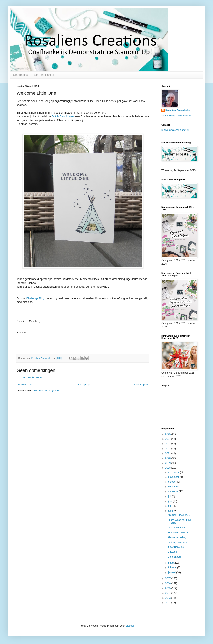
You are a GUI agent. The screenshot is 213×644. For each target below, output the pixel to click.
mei (171, 506)
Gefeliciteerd (174, 557)
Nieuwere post (26, 385)
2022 (168, 449)
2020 (168, 458)
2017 (168, 578)
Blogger (130, 626)
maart (172, 563)
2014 (168, 593)
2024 (168, 439)
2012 (168, 603)
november (174, 477)
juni (170, 501)
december (174, 472)
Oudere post (141, 385)
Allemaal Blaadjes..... (179, 515)
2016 (168, 583)
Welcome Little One (178, 533)
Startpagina (21, 75)
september (174, 487)
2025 (168, 434)
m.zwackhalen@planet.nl (175, 130)
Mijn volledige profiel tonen (176, 116)
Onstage (172, 552)
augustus (174, 491)
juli (170, 496)
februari (173, 568)
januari (172, 572)
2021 (168, 453)
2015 (168, 588)
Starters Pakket (44, 75)
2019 (168, 463)
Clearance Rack (176, 528)
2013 (168, 598)
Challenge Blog (35, 298)
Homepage (84, 385)
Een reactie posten (32, 377)
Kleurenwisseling (177, 537)
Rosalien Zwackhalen (178, 110)
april (171, 511)
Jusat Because (176, 547)
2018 (168, 468)
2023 (168, 444)
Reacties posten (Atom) (46, 391)
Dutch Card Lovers (63, 116)
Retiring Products (177, 542)
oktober (173, 482)
